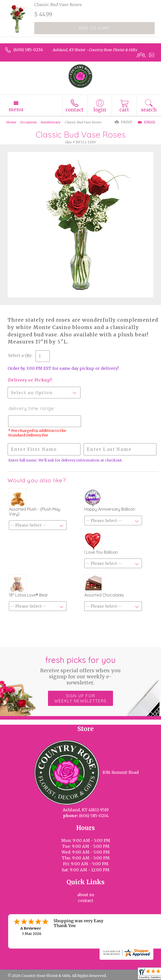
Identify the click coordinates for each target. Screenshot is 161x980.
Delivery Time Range (31, 408)
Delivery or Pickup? (30, 380)
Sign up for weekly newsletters (80, 698)
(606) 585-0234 (28, 50)
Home (11, 122)
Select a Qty (20, 355)
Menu (16, 109)
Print (124, 122)
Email (147, 122)
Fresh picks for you (80, 670)
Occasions (28, 122)
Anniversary (51, 122)
